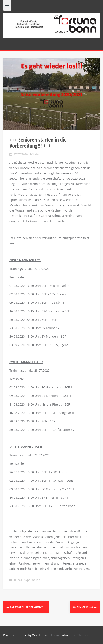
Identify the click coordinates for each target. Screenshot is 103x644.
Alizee (66, 635)
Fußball (17, 580)
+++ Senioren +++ (85, 607)
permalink (33, 580)
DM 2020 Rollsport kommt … (26, 607)
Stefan (36, 154)
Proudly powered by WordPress (25, 635)
